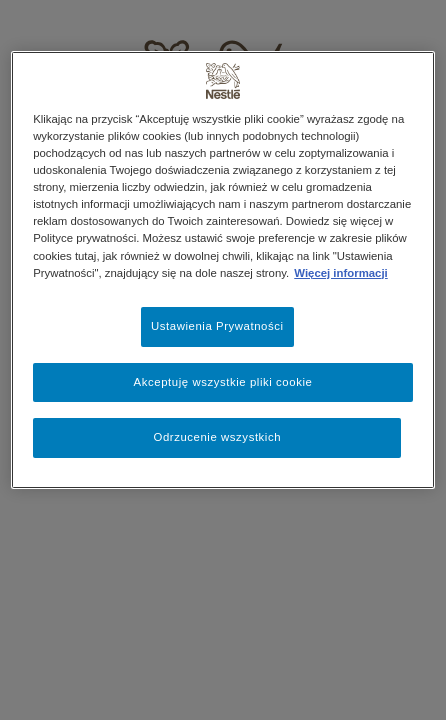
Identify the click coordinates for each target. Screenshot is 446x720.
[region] (223, 270)
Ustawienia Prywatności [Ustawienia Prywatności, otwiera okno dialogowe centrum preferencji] (217, 326)
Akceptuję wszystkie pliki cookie (223, 382)
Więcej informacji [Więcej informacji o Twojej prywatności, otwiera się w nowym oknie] (340, 273)
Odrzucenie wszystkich (217, 437)
